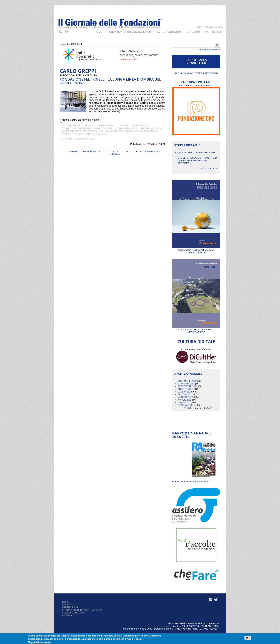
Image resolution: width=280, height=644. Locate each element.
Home (99, 32)
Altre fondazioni (169, 32)
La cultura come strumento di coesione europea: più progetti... (197, 161)
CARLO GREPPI (103, 128)
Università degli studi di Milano (82, 131)
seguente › (152, 151)
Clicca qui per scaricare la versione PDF (196, 250)
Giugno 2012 (185, 394)
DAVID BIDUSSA (114, 131)
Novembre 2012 (187, 381)
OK (248, 638)
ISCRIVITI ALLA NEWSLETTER (196, 62)
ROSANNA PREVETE (126, 128)
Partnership (214, 32)
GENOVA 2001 (74, 125)
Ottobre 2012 (186, 384)
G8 (62, 125)
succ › (208, 408)
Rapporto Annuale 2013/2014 (192, 435)
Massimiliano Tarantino (142, 131)
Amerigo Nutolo (85, 139)
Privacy (67, 615)
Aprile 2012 (185, 400)
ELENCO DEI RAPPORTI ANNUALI (191, 482)
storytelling (140, 125)
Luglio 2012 (185, 392)
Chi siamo (68, 605)
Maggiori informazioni (40, 642)
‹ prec (188, 408)
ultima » (114, 154)
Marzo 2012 (185, 402)
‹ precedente (91, 151)
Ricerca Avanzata (209, 49)
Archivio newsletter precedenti (196, 73)
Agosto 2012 (185, 389)
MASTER (123, 125)
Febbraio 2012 (186, 405)
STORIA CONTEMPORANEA (76, 128)
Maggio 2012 (185, 397)
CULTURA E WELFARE (196, 82)
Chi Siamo (193, 32)
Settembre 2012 (187, 386)
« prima (73, 151)
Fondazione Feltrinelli (100, 125)
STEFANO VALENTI (97, 134)
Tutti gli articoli (207, 169)
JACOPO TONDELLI (151, 128)
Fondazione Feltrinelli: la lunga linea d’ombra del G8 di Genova (110, 81)
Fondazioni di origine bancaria (130, 32)
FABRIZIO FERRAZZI (72, 134)
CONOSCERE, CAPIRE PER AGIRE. (197, 152)
